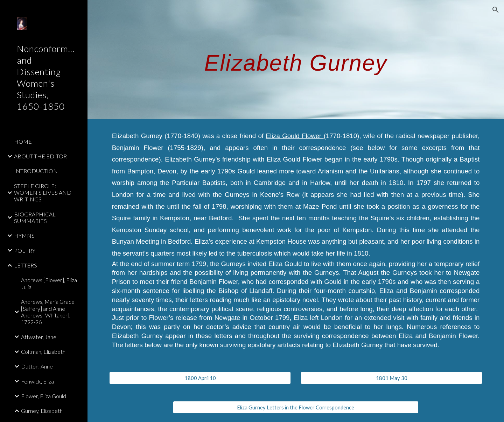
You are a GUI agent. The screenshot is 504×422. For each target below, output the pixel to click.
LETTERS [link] (26, 265)
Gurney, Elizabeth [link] (42, 411)
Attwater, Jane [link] (39, 337)
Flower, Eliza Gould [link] (44, 396)
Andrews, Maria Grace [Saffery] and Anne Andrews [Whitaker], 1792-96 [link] (48, 312)
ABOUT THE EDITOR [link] (40, 156)
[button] (496, 10)
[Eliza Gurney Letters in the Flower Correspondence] (296, 407)
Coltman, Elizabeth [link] (43, 352)
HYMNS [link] (24, 235)
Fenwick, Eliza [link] (37, 381)
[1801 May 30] (392, 378)
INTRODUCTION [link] (36, 171)
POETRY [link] (25, 251)
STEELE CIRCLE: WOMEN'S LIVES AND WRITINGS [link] (43, 193)
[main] (296, 59)
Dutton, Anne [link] (37, 366)
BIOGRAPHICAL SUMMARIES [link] (35, 217)
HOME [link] (23, 141)
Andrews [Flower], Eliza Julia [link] (49, 283)
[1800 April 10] (200, 378)
